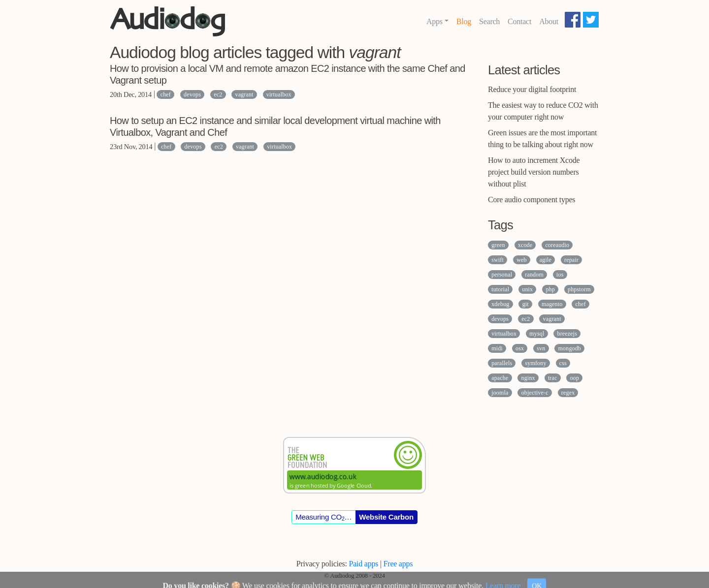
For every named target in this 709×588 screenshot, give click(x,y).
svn (541, 348)
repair (571, 260)
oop (575, 378)
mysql (537, 334)
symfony (535, 363)
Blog (464, 21)
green (498, 245)
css (563, 363)
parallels (502, 363)
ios (560, 275)
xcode (525, 245)
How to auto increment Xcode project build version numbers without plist (534, 172)
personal (502, 275)
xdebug (500, 304)
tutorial (500, 289)
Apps (435, 21)
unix (527, 289)
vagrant (244, 94)
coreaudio (557, 245)
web (521, 260)
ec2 (218, 94)
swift (498, 260)
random (534, 275)
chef (166, 94)
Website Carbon (386, 517)
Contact (519, 21)
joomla (500, 393)
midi (497, 348)
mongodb (570, 348)
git (526, 304)
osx (520, 348)
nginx (528, 378)
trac (553, 378)
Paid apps (364, 564)
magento (552, 304)
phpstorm (579, 289)
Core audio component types (532, 200)
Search (489, 21)
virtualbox (279, 94)
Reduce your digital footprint (532, 89)
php (550, 289)
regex (568, 393)
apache (500, 378)
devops (192, 94)
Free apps (398, 564)
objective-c (535, 393)
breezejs (567, 334)
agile (546, 260)
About (549, 21)
